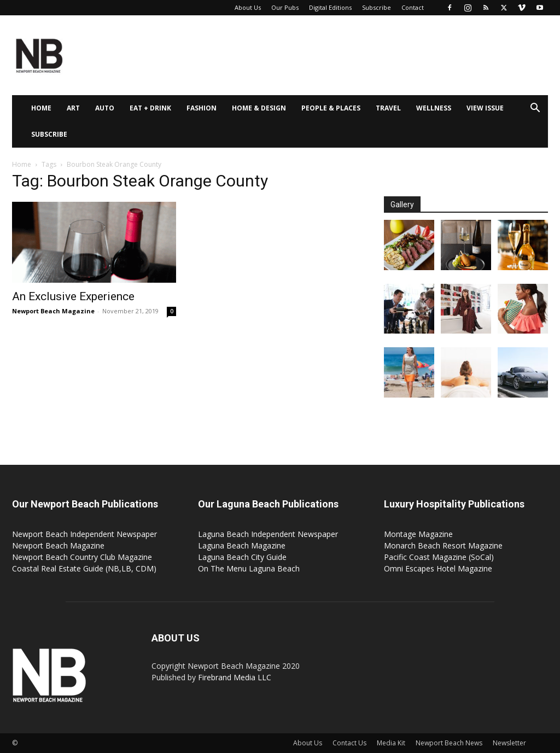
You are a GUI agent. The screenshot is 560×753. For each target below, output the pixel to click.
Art (73, 108)
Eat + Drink (150, 108)
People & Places (331, 108)
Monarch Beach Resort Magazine (443, 545)
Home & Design (259, 108)
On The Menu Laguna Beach (249, 568)
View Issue (485, 108)
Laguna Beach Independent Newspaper (268, 534)
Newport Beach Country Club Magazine (82, 557)
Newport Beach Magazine (53, 311)
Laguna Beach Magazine (242, 545)
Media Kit (391, 743)
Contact (413, 7)
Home (41, 108)
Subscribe (377, 7)
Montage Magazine (418, 534)
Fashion (202, 108)
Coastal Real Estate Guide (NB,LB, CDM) (84, 568)
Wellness (434, 108)
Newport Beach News (449, 743)
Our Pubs (285, 7)
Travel (388, 108)
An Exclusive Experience (73, 296)
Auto (105, 108)
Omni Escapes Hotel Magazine (438, 568)
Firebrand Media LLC (235, 677)
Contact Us (349, 743)
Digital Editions (330, 7)
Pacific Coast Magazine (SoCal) (439, 557)
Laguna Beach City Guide (242, 557)
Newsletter (509, 743)
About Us (248, 7)
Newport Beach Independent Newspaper (84, 534)
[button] (535, 109)
